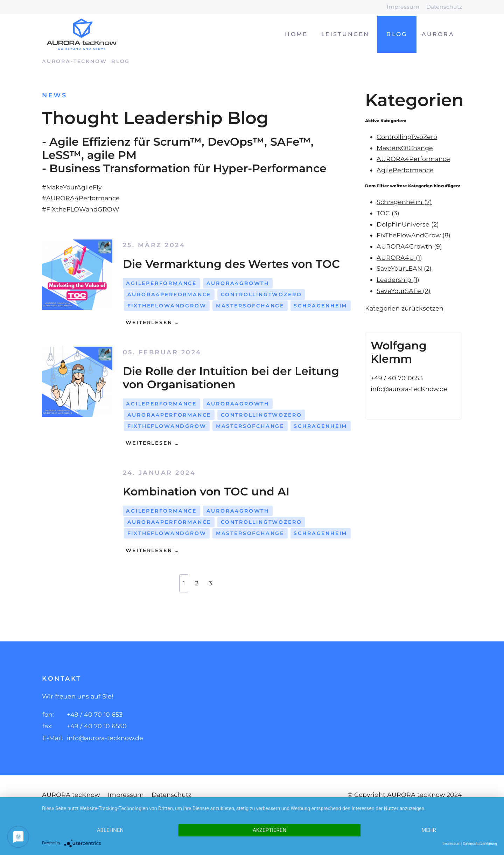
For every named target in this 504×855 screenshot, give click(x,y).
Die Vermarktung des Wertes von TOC (231, 264)
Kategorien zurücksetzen (404, 308)
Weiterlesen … (151, 322)
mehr (429, 830)
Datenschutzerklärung (480, 844)
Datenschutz (444, 7)
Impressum (403, 7)
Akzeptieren (269, 830)
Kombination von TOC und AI (206, 491)
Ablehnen (110, 830)
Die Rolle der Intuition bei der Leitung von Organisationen (231, 378)
